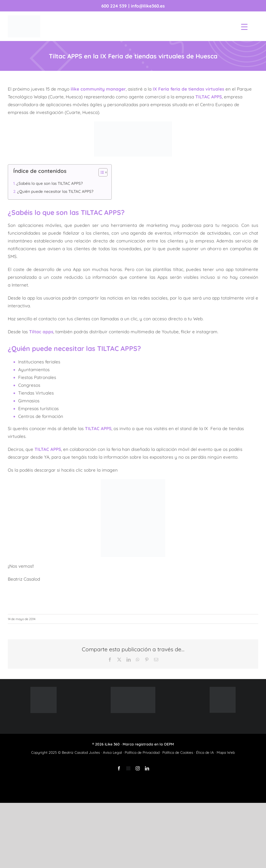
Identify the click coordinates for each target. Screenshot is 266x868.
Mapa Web (226, 752)
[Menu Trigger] (244, 27)
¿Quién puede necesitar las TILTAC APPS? (55, 191)
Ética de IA (205, 752)
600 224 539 (114, 6)
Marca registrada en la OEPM (148, 744)
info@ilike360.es (148, 6)
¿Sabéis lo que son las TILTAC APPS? (50, 183)
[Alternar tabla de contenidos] (100, 172)
